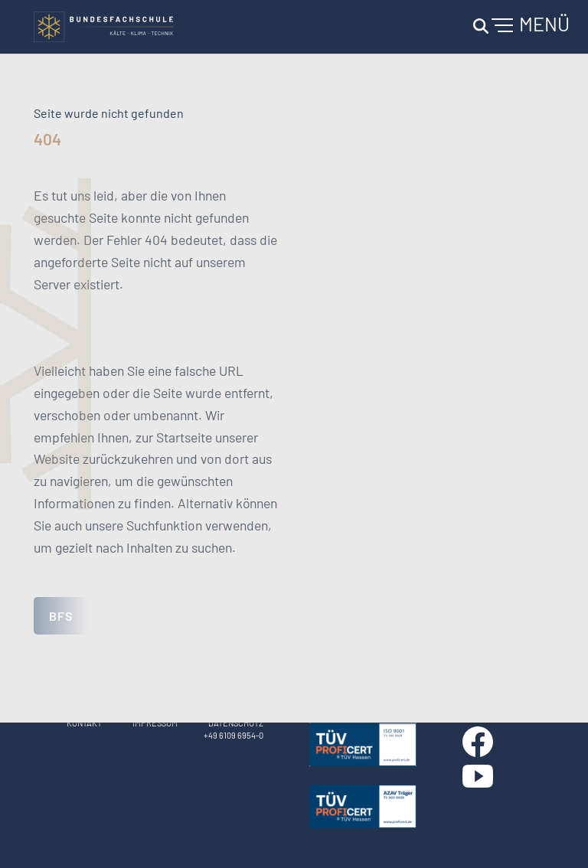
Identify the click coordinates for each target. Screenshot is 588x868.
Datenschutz (236, 723)
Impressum (155, 723)
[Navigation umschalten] (519, 27)
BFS (61, 616)
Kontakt (84, 723)
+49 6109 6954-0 (234, 735)
